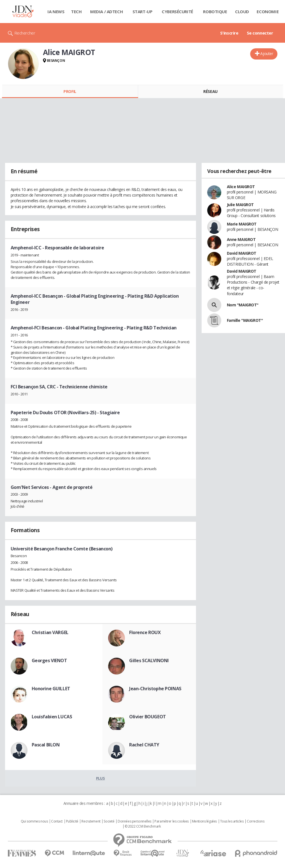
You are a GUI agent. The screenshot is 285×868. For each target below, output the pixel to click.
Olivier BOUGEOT (148, 717)
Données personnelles (134, 821)
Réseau (210, 91)
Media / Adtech (106, 12)
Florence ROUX (145, 632)
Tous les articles (232, 821)
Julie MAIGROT (240, 205)
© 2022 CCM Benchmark (143, 826)
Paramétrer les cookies (172, 821)
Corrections (256, 821)
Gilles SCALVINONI (149, 660)
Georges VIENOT (49, 660)
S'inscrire (229, 33)
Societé (109, 821)
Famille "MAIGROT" (245, 320)
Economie (268, 12)
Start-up (142, 12)
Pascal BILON (46, 745)
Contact (57, 821)
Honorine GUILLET (51, 689)
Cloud (242, 12)
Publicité (72, 821)
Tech (76, 12)
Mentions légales (204, 821)
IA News (56, 12)
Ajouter (267, 53)
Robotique (215, 12)
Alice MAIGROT (241, 187)
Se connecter (260, 33)
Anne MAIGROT (241, 239)
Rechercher (25, 33)
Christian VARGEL (50, 632)
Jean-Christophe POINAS (155, 689)
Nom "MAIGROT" (243, 305)
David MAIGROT (242, 253)
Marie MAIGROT (242, 224)
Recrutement (91, 821)
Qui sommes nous (34, 821)
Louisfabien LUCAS (52, 717)
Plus (100, 778)
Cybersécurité (177, 12)
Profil (70, 91)
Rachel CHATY (144, 745)
